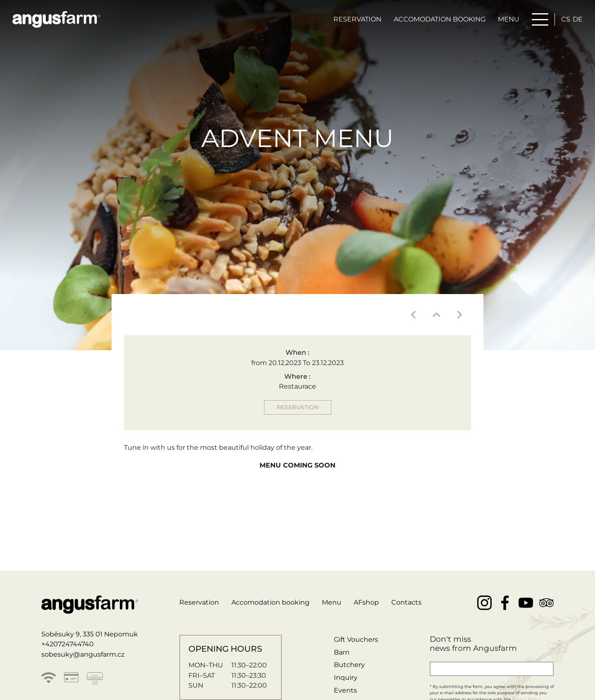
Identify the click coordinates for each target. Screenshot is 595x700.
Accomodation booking (440, 19)
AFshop (366, 602)
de (578, 19)
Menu (509, 19)
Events (345, 690)
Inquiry (346, 677)
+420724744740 (68, 644)
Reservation (357, 19)
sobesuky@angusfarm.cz (83, 654)
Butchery (349, 665)
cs (566, 19)
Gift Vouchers (356, 639)
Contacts (406, 602)
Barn (342, 652)
